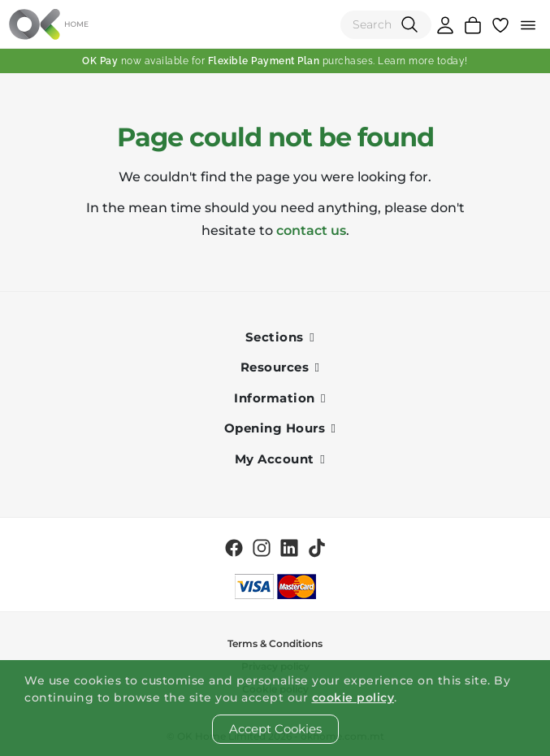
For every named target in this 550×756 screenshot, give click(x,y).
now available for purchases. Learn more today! (275, 61)
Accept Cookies (275, 729)
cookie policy (353, 697)
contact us (311, 230)
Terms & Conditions (275, 643)
